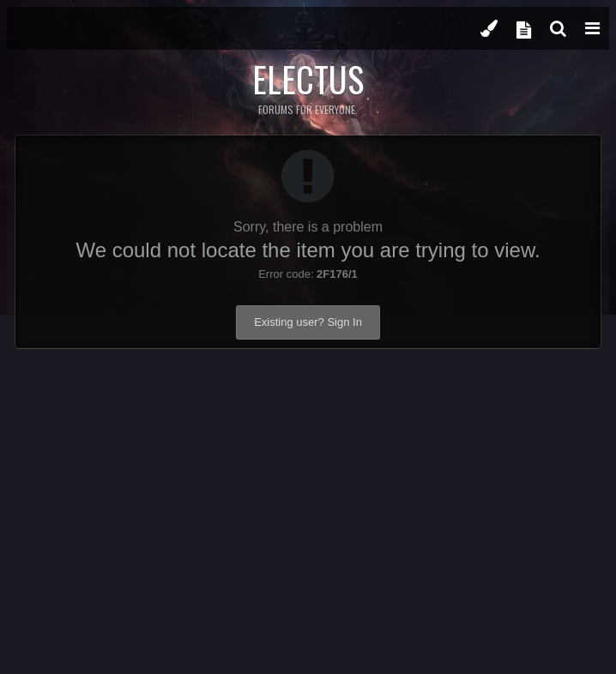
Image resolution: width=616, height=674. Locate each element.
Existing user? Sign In (308, 322)
